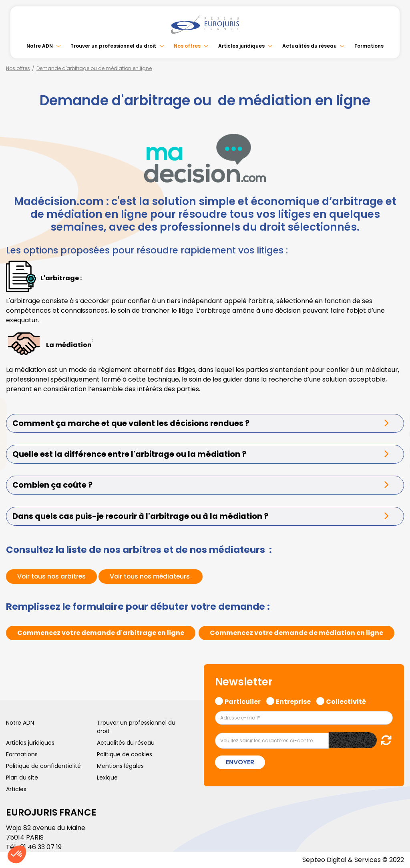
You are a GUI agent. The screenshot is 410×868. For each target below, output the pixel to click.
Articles (16, 789)
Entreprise (293, 701)
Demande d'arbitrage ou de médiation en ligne (94, 68)
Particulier (243, 701)
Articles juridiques (241, 46)
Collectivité (346, 701)
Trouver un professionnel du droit (113, 46)
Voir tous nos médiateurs (153, 576)
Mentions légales (120, 766)
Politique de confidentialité (43, 766)
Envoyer (240, 762)
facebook (394, 386)
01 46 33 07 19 (41, 847)
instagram (394, 450)
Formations (369, 46)
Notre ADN (40, 46)
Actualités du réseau (310, 46)
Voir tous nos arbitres (52, 576)
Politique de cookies (125, 754)
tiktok (394, 482)
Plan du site (22, 778)
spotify (394, 466)
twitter (394, 402)
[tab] (205, 423)
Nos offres (187, 46)
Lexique (107, 778)
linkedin (394, 418)
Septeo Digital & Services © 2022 (353, 860)
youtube (394, 434)
